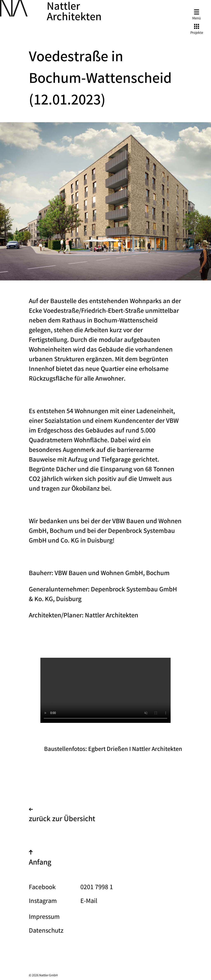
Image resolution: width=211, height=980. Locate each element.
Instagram (43, 902)
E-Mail (89, 902)
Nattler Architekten (74, 13)
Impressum (44, 917)
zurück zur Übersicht (62, 816)
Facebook (42, 888)
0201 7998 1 (97, 888)
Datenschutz (46, 931)
